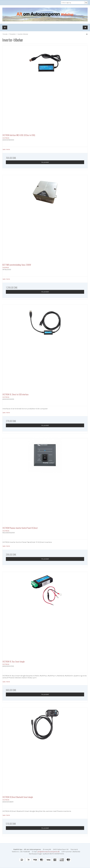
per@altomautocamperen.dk (48, 852)
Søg (86, 3)
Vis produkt (45, 162)
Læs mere (6, 149)
